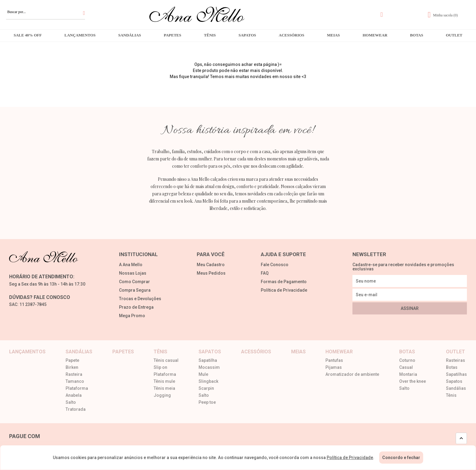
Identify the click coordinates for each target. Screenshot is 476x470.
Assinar (410, 308)
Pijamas (334, 367)
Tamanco (75, 381)
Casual (406, 367)
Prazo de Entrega (136, 307)
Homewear (375, 35)
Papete (72, 360)
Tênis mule (164, 381)
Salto (71, 402)
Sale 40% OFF (28, 35)
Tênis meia (164, 388)
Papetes (172, 35)
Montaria (408, 374)
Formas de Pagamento (284, 282)
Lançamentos (80, 35)
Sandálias (129, 35)
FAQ (265, 273)
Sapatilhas (456, 374)
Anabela (74, 395)
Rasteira (74, 374)
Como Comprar (134, 282)
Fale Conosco (275, 265)
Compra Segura (135, 290)
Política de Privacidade (284, 290)
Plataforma (77, 388)
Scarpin (206, 388)
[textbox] (46, 12)
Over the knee (413, 381)
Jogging (162, 395)
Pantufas (334, 360)
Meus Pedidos (211, 273)
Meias (333, 35)
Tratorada (76, 409)
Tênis (210, 35)
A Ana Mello (131, 265)
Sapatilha (208, 360)
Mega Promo (132, 316)
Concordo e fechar (401, 458)
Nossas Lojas (133, 273)
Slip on (160, 367)
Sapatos (247, 35)
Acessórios (291, 35)
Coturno (407, 360)
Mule (203, 374)
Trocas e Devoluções (140, 299)
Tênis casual (166, 360)
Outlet (454, 35)
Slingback (208, 381)
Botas (417, 35)
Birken (72, 367)
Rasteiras (456, 360)
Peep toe (207, 402)
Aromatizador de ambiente (352, 374)
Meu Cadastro (211, 265)
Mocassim (209, 367)
